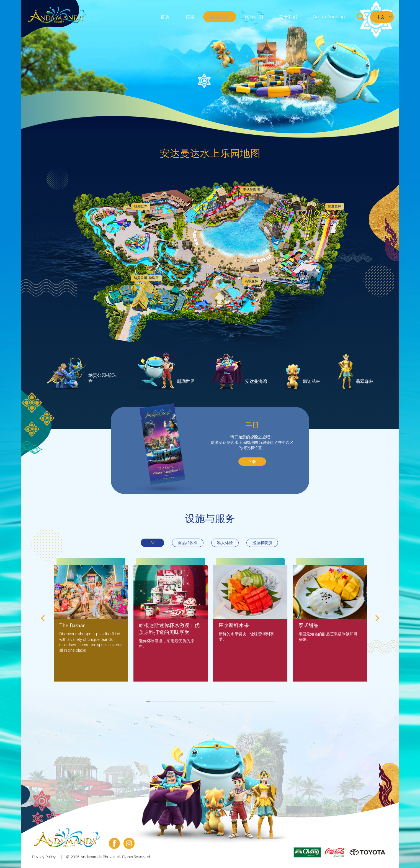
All (153, 543)
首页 (194, 17)
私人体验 (225, 543)
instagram (129, 843)
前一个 (43, 618)
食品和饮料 (188, 543)
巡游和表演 (262, 543)
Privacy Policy (44, 857)
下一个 (377, 618)
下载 (252, 461)
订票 (213, 17)
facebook (114, 843)
